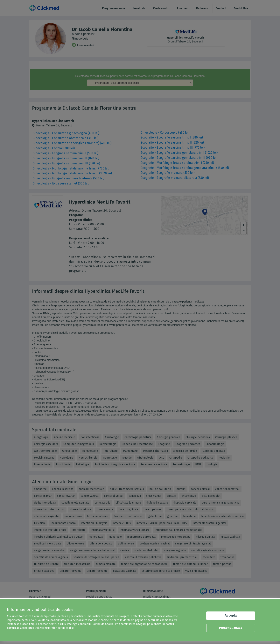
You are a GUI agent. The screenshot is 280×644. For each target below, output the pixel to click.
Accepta (231, 615)
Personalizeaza (231, 628)
